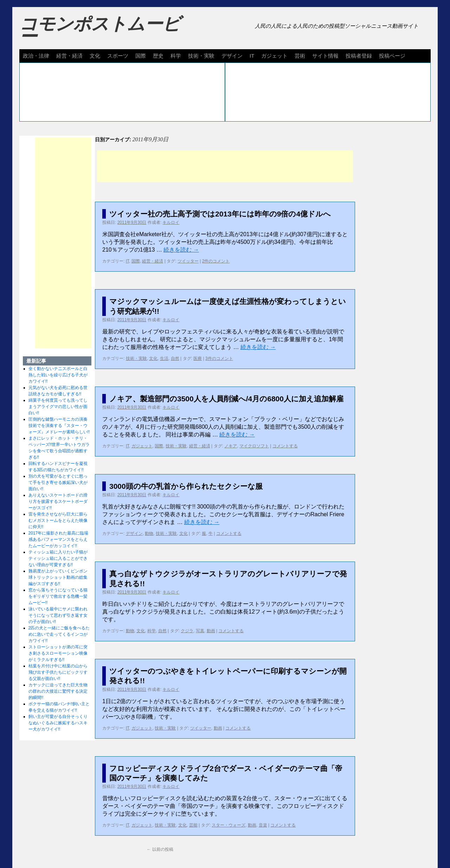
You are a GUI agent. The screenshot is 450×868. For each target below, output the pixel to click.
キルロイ (171, 222)
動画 (211, 631)
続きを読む (181, 250)
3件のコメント (219, 358)
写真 (200, 631)
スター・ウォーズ (229, 825)
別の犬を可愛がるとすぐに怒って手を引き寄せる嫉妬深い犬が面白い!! (58, 482)
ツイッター (188, 261)
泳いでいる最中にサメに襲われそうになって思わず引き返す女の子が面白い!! (58, 615)
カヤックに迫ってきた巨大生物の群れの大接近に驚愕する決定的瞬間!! (58, 691)
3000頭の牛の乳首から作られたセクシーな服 (186, 486)
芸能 (193, 825)
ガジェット (274, 56)
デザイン (232, 56)
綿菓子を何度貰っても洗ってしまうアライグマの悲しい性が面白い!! (58, 407)
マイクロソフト (254, 446)
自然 (175, 358)
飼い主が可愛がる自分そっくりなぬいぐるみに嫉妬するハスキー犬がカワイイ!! (58, 723)
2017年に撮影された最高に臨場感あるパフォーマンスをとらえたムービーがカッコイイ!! (59, 539)
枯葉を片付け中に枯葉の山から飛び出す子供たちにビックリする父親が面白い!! (58, 672)
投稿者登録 (359, 56)
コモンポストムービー (100, 30)
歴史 (158, 56)
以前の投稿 (160, 849)
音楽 (263, 825)
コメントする (285, 446)
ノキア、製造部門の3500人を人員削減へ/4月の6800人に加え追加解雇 (226, 399)
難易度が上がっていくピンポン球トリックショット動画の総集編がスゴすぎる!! (58, 577)
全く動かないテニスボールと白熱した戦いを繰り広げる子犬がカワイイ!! (58, 375)
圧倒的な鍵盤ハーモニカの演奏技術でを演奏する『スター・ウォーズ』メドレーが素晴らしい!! (59, 426)
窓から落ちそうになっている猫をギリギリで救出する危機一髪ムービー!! (58, 596)
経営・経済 (69, 56)
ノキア (231, 446)
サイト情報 (325, 56)
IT (252, 56)
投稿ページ (392, 56)
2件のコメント (216, 261)
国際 (141, 56)
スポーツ (118, 56)
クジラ (187, 631)
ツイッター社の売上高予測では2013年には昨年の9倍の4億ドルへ (220, 214)
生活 (164, 358)
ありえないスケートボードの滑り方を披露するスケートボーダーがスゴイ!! (58, 501)
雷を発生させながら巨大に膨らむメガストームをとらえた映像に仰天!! (58, 520)
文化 (95, 56)
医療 (198, 358)
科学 (176, 56)
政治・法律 (36, 56)
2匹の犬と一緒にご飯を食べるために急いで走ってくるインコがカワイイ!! (59, 634)
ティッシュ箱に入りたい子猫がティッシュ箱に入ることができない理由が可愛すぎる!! (58, 558)
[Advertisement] (225, 166)
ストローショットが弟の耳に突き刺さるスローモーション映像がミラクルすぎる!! (58, 653)
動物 (149, 533)
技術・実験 (201, 56)
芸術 (300, 56)
